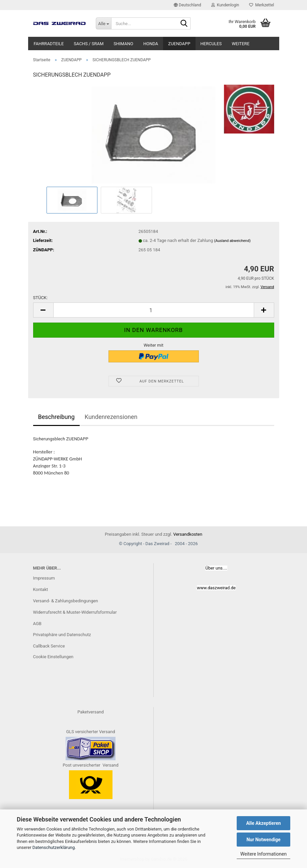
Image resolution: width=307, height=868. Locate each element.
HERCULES (211, 44)
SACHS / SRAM (89, 44)
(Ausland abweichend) (232, 241)
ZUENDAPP (179, 44)
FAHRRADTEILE (49, 44)
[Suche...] (103, 23)
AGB (37, 624)
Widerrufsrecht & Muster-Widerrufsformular (75, 612)
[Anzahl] (154, 310)
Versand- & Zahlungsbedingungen (66, 601)
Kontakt (41, 589)
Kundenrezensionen (111, 417)
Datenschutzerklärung (54, 847)
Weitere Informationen (263, 854)
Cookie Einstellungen (53, 657)
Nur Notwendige (263, 840)
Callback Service (49, 646)
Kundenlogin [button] (225, 5)
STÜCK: (41, 298)
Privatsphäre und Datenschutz (62, 635)
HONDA (151, 44)
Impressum (44, 578)
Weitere (241, 44)
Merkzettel (261, 5)
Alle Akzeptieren (263, 823)
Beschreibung (56, 417)
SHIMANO (123, 44)
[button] (187, 5)
